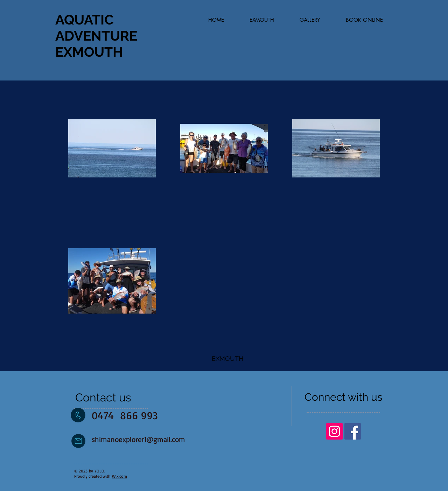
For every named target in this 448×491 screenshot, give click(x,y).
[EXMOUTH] (227, 359)
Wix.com (120, 476)
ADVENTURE (96, 36)
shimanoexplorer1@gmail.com (138, 439)
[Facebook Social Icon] (353, 431)
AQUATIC (85, 20)
